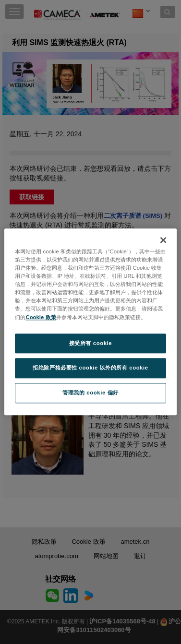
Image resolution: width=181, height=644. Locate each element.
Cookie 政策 (41, 317)
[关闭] (163, 240)
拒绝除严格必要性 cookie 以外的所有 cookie (90, 368)
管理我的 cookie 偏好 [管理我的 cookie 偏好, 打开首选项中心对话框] (90, 393)
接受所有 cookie (90, 343)
